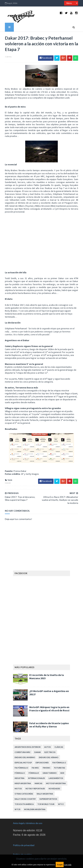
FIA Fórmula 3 (21, 768)
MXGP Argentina (23, 783)
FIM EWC (47, 768)
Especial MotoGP (23, 763)
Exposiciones (42, 763)
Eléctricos (50, 752)
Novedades (54, 789)
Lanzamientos (56, 778)
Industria (20, 778)
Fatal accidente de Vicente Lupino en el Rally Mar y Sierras (49, 725)
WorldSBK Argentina (35, 809)
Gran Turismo (50, 773)
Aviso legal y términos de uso (28, 823)
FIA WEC (35, 768)
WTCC (61, 804)
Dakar (8, 483)
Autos (48, 747)
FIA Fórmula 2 (59, 763)
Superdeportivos (48, 799)
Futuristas (60, 768)
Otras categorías (24, 794)
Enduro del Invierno (25, 757)
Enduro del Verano (49, 757)
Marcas (38, 783)
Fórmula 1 (20, 773)
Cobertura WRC (23, 752)
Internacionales (37, 778)
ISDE (62, 773)
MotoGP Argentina (56, 783)
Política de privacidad (24, 845)
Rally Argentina (45, 794)
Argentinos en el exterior (28, 747)
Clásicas (59, 747)
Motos (18, 789)
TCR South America (24, 804)
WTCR (17, 809)
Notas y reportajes (35, 789)
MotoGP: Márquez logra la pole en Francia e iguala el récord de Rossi (49, 709)
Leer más (68, 865)
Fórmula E (34, 773)
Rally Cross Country (25, 799)
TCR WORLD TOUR (46, 804)
